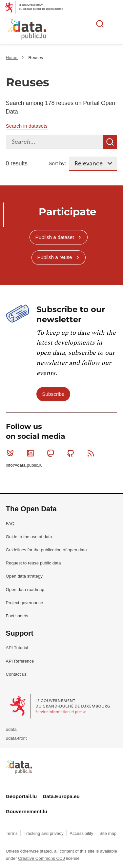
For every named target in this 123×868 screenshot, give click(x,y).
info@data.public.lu (24, 465)
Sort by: (57, 163)
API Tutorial (17, 648)
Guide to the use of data (29, 537)
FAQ (10, 524)
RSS (92, 453)
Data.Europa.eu (61, 796)
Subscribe (53, 394)
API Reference (20, 661)
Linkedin (32, 453)
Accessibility (82, 833)
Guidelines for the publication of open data (46, 550)
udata (11, 729)
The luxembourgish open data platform (82, 30)
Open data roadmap (25, 590)
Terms (12, 833)
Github (72, 453)
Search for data (100, 24)
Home (12, 58)
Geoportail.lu (21, 796)
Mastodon (52, 453)
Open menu (114, 24)
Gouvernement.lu (27, 811)
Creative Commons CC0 (41, 858)
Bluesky (12, 453)
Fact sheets (17, 616)
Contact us (16, 674)
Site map (108, 833)
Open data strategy (24, 576)
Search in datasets (27, 126)
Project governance (25, 603)
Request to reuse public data (33, 563)
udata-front (16, 738)
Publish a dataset (55, 237)
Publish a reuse (55, 257)
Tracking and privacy (44, 833)
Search (110, 142)
